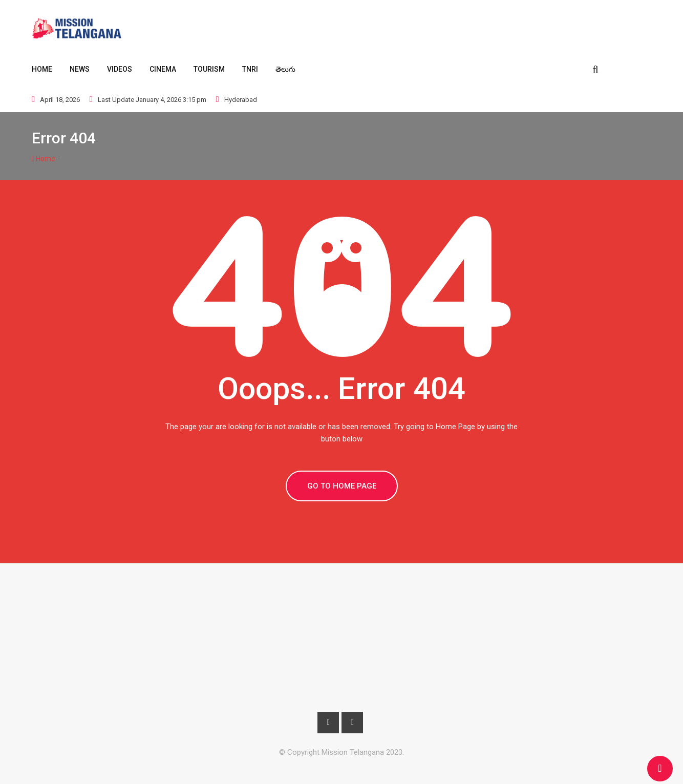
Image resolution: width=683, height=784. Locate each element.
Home (42, 69)
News (80, 69)
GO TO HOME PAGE (342, 486)
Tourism (209, 69)
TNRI (250, 69)
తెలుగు (285, 69)
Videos (120, 69)
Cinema (163, 69)
